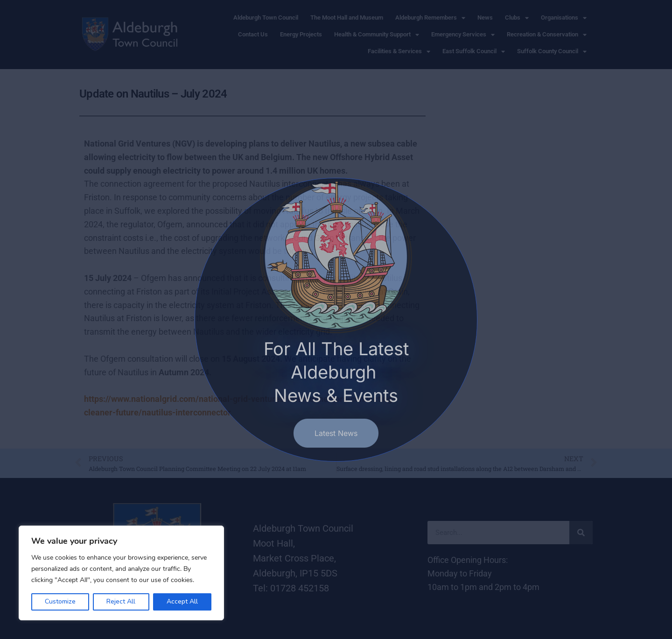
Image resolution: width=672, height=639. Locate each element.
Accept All (182, 601)
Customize (60, 601)
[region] (121, 573)
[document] (336, 319)
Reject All (121, 601)
